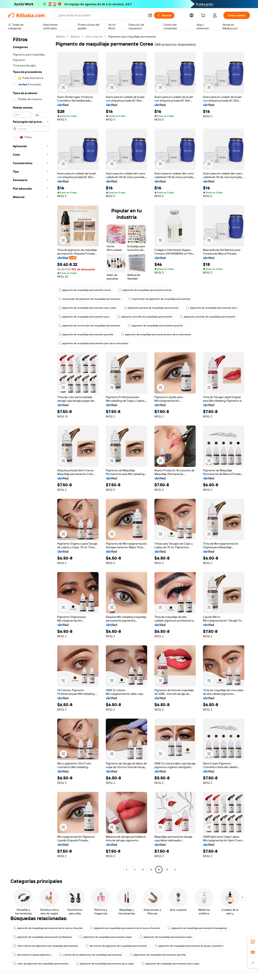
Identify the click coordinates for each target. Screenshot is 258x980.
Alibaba (60, 37)
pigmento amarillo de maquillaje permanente (145, 317)
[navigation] (31, 454)
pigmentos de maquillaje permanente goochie (158, 955)
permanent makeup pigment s (32, 955)
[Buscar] (164, 15)
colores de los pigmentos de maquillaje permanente (91, 955)
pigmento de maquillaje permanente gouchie (155, 326)
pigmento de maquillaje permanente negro (106, 937)
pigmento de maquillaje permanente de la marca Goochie (48, 928)
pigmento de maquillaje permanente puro (212, 308)
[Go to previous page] (127, 870)
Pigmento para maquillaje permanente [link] (132, 37)
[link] (253, 942)
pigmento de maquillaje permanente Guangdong (197, 928)
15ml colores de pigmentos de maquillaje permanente (46, 946)
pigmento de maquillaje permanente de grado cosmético (189, 946)
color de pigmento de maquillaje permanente (41, 964)
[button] (150, 15)
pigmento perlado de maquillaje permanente (151, 308)
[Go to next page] (175, 870)
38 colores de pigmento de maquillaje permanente (116, 946)
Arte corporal (94, 37)
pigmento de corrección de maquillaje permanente (89, 326)
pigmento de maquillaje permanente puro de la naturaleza (156, 334)
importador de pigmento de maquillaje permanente (89, 299)
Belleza (75, 37)
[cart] (204, 16)
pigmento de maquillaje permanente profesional (42, 937)
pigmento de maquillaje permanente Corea (85, 290)
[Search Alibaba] (101, 15)
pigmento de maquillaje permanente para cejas (87, 308)
